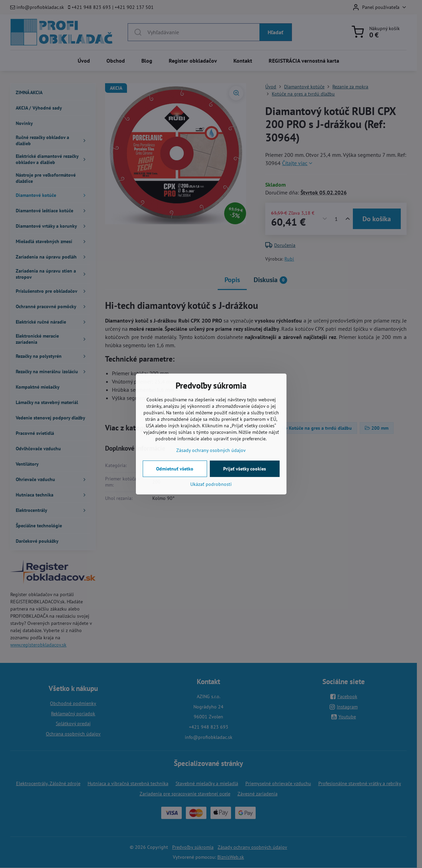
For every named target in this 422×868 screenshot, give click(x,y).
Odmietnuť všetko (175, 469)
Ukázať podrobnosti (211, 484)
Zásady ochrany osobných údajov (211, 450)
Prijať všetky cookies (245, 469)
